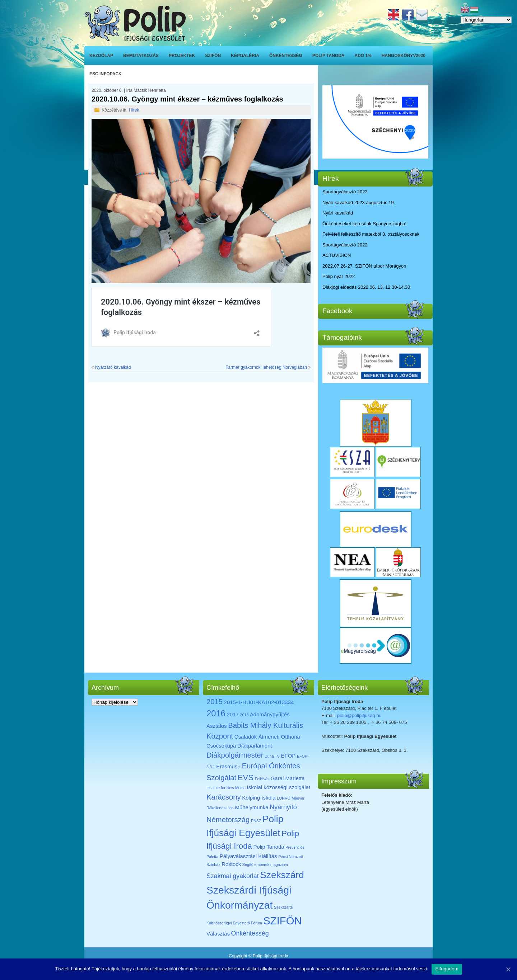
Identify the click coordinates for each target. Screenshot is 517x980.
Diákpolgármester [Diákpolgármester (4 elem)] (235, 755)
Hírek (134, 110)
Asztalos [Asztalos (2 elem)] (217, 726)
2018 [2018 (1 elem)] (244, 715)
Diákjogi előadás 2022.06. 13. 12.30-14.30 (366, 287)
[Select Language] (486, 20)
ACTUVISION (337, 255)
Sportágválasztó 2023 (345, 192)
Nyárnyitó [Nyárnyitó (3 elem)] (283, 807)
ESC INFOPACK (106, 74)
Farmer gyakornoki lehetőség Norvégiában (266, 367)
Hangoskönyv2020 (404, 56)
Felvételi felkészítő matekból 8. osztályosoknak (371, 234)
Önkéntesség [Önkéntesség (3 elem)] (250, 933)
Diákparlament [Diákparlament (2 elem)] (255, 746)
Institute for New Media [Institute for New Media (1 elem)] (226, 788)
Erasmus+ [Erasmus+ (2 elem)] (228, 766)
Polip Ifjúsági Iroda (271, 956)
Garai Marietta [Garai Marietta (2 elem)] (288, 778)
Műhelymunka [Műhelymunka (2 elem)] (251, 807)
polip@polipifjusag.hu (359, 715)
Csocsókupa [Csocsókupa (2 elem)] (221, 746)
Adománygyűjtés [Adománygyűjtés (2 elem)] (270, 714)
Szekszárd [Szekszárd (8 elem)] (282, 875)
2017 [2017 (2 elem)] (233, 714)
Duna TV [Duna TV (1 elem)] (272, 756)
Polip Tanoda (329, 56)
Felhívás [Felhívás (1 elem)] (262, 779)
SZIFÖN (213, 56)
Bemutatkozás (141, 56)
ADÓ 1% (363, 56)
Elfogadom (447, 969)
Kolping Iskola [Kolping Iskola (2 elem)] (259, 798)
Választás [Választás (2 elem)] (218, 934)
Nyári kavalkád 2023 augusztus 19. (359, 202)
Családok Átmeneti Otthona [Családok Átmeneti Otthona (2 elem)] (267, 737)
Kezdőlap (101, 56)
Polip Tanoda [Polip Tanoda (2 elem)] (269, 847)
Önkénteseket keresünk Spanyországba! (364, 224)
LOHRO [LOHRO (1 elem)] (284, 798)
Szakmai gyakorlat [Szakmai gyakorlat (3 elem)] (233, 876)
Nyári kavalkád (338, 213)
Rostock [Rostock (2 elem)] (231, 864)
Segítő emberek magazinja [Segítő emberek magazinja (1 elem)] (265, 864)
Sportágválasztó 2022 (345, 245)
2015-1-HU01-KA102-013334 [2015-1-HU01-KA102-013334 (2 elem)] (259, 702)
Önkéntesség (286, 56)
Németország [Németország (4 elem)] (228, 820)
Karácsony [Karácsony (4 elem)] (224, 797)
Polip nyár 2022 (339, 276)
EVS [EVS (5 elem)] (246, 778)
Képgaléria (245, 56)
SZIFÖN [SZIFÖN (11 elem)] (283, 921)
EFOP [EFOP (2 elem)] (288, 756)
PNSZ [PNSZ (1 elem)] (256, 821)
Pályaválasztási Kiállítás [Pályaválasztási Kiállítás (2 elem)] (248, 856)
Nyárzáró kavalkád (113, 367)
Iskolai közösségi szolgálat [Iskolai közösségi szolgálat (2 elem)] (279, 787)
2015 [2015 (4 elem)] (215, 702)
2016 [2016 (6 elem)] (216, 713)
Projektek (182, 56)
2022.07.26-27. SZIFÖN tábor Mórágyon (364, 266)
